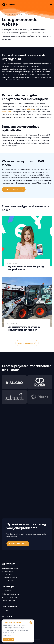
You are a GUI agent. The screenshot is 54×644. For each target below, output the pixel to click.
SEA (32, 112)
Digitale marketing (8, 600)
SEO (28, 112)
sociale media (7, 115)
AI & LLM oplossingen (9, 597)
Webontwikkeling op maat (11, 594)
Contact (5, 610)
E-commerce (7, 591)
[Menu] (51, 5)
